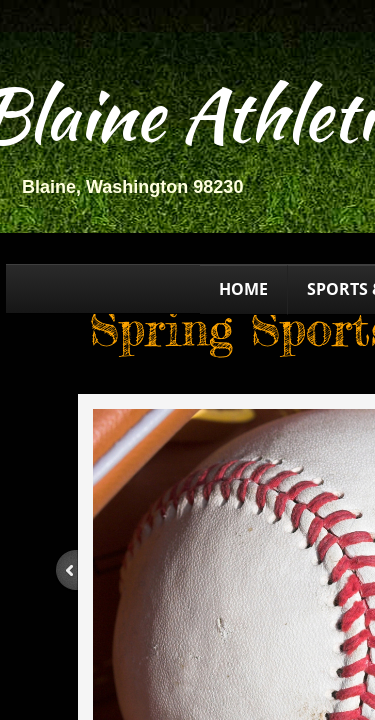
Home (243, 289)
